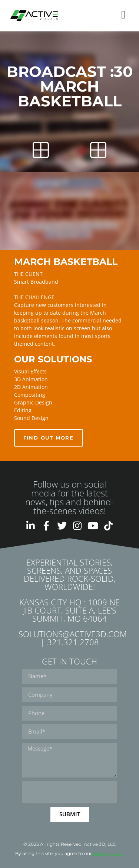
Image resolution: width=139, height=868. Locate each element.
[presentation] (70, 792)
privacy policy (108, 853)
